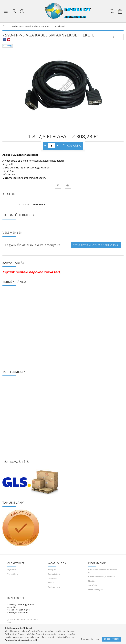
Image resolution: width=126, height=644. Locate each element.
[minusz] (45, 146)
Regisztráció (54, 574)
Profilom (52, 578)
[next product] (121, 37)
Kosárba (74, 146)
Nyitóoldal (13, 570)
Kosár (51, 583)
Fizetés (92, 581)
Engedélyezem (111, 639)
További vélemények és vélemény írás (96, 245)
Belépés (52, 570)
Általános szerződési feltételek (103, 571)
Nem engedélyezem (90, 639)
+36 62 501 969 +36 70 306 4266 (23, 621)
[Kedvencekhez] (58, 185)
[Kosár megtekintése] (120, 11)
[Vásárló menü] (22, 11)
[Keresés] (112, 11)
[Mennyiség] (51, 146)
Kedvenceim (54, 587)
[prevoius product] (114, 37)
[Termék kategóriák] (6, 11)
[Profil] (14, 11)
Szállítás (92, 585)
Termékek (13, 574)
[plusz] (58, 146)
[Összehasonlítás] (68, 185)
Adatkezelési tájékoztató (101, 577)
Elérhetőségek (96, 590)
